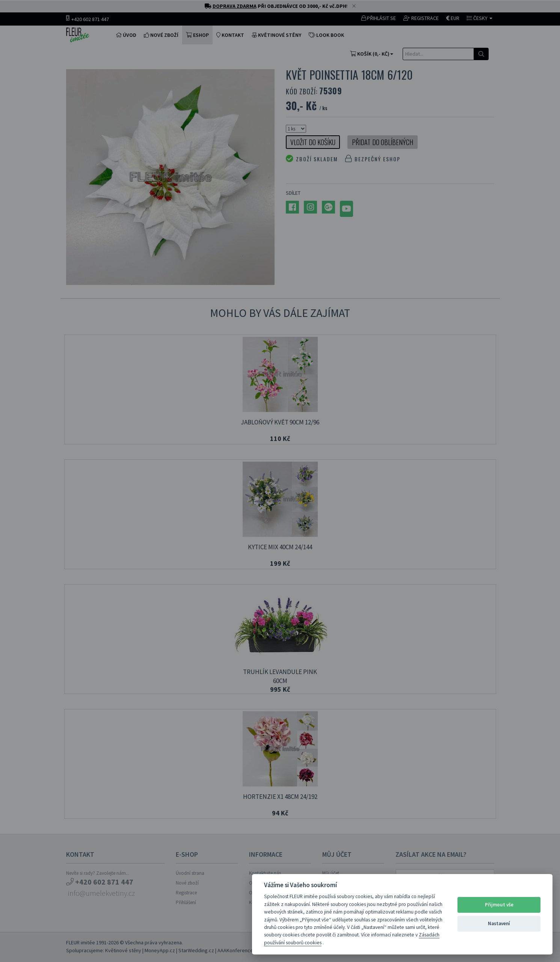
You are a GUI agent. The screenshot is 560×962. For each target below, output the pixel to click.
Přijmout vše (499, 905)
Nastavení (499, 923)
